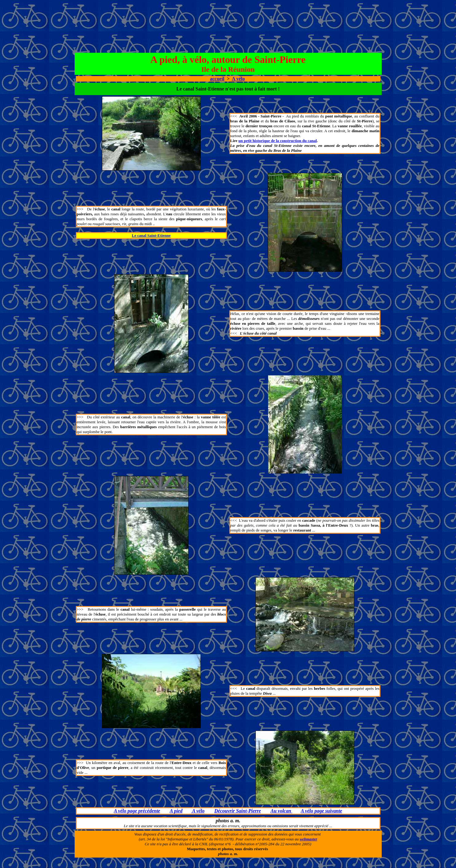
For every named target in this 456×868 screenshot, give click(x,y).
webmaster (308, 839)
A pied (176, 811)
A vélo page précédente (137, 811)
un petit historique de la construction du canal (277, 141)
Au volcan (281, 811)
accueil (217, 79)
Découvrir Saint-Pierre (238, 811)
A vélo (238, 79)
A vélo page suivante (322, 811)
